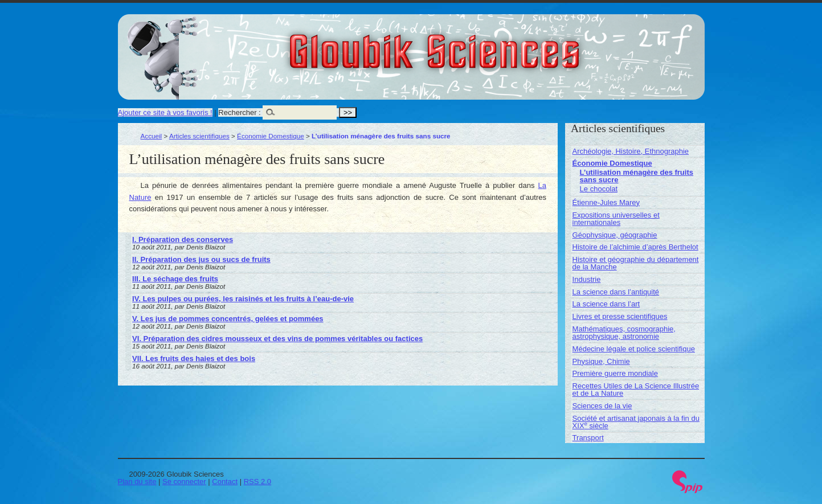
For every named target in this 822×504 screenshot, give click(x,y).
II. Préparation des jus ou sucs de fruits (201, 259)
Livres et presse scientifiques (620, 316)
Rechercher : (239, 112)
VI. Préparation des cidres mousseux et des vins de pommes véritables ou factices (277, 339)
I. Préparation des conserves (183, 239)
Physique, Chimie (601, 361)
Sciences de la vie (602, 406)
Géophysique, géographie (615, 235)
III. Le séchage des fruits (175, 279)
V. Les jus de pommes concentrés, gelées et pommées (228, 319)
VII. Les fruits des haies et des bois (194, 358)
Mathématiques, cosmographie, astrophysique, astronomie (624, 333)
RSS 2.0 (257, 482)
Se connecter (184, 482)
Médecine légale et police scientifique (634, 349)
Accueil (152, 136)
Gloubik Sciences (499, 44)
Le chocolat (599, 189)
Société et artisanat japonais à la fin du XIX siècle (636, 422)
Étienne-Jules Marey (606, 202)
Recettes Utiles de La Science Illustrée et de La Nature (636, 390)
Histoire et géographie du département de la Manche (636, 263)
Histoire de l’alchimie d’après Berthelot (635, 247)
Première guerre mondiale (615, 373)
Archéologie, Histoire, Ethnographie (631, 151)
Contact (225, 482)
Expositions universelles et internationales (616, 219)
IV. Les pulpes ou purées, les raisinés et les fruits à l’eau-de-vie (243, 299)
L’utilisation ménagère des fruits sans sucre (637, 176)
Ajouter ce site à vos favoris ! (165, 112)
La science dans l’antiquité (616, 292)
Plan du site (137, 482)
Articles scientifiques (199, 136)
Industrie (587, 279)
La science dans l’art (606, 304)
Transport (588, 438)
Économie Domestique (271, 136)
